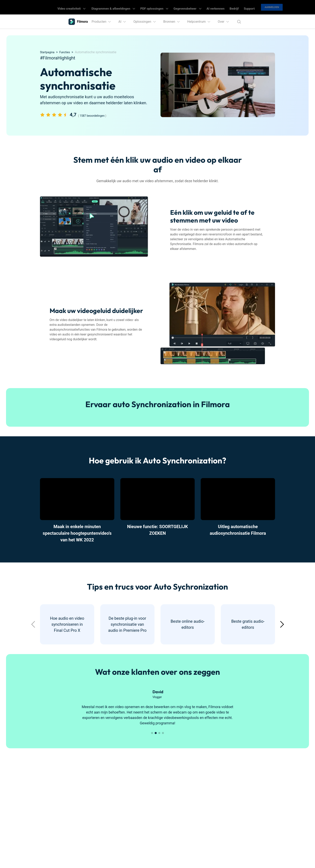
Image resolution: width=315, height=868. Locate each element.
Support (245, 7)
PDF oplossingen (163, 7)
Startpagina (48, 52)
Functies (68, 52)
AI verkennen (217, 7)
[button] (282, 624)
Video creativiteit (88, 7)
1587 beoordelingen (92, 116)
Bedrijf (233, 7)
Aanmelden (267, 7)
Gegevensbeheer (193, 7)
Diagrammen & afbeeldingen (126, 7)
